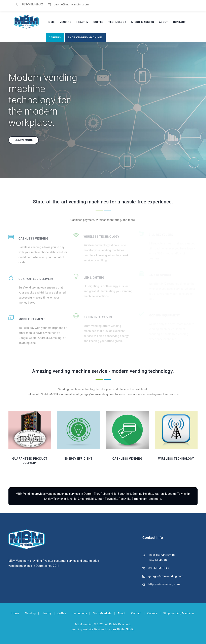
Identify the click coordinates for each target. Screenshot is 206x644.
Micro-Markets (143, 22)
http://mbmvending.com (164, 584)
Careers (55, 37)
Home (51, 22)
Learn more (24, 140)
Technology (117, 22)
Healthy (82, 22)
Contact (179, 22)
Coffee (98, 22)
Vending (65, 22)
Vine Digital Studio (123, 629)
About (163, 22)
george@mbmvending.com (71, 4)
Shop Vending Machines (85, 37)
